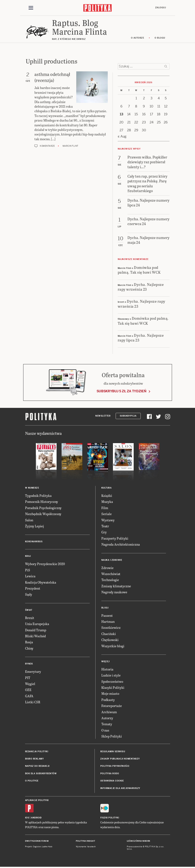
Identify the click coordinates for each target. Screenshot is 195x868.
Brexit (30, 618)
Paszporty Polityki (115, 538)
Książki (107, 496)
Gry (104, 532)
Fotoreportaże (112, 706)
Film (105, 508)
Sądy (29, 594)
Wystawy (108, 520)
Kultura (107, 488)
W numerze (32, 488)
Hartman (108, 621)
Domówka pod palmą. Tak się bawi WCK (139, 270)
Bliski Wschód (35, 636)
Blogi (105, 608)
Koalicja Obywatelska (41, 582)
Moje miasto (110, 693)
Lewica (30, 576)
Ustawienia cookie (112, 781)
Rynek (29, 664)
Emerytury (33, 671)
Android (36, 818)
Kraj (28, 556)
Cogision (37, 847)
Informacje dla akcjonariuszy (120, 788)
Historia (107, 669)
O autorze (138, 38)
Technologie (110, 580)
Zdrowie (107, 568)
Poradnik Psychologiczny (43, 508)
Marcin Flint (70, 146)
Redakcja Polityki (37, 752)
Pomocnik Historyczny (42, 502)
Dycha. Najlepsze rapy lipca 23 (141, 338)
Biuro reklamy (35, 759)
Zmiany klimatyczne (116, 586)
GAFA (29, 696)
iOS (27, 818)
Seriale (107, 514)
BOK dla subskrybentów (41, 774)
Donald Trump (36, 630)
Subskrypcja (128, 416)
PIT (28, 678)
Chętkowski (110, 640)
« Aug (122, 136)
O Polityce (32, 781)
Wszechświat (111, 574)
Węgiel (30, 684)
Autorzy (107, 718)
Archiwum (109, 712)
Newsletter (103, 416)
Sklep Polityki (112, 736)
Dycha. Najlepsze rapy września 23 (141, 287)
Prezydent (33, 588)
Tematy (107, 724)
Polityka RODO (110, 774)
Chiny (29, 648)
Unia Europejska (37, 624)
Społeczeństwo (112, 681)
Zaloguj (161, 8)
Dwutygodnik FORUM (37, 841)
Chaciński (109, 634)
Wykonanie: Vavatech (86, 847)
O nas (105, 730)
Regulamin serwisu (113, 752)
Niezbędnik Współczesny (43, 514)
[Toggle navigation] (31, 8)
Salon (29, 520)
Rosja (29, 642)
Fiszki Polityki (110, 818)
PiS (28, 570)
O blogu (160, 38)
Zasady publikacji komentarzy (120, 759)
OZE (28, 690)
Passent (107, 615)
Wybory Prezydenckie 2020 (45, 564)
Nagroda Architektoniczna (121, 544)
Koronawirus (34, 542)
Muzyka (107, 502)
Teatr (105, 526)
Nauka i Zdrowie (112, 560)
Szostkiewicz (111, 627)
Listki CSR (33, 702)
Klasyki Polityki (113, 687)
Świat (29, 610)
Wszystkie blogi (113, 646)
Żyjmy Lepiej (35, 526)
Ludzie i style (111, 675)
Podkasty (108, 700)
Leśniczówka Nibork (139, 841)
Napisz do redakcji (37, 766)
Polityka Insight (85, 841)
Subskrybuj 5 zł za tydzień (121, 391)
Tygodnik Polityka (38, 496)
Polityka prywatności (115, 766)
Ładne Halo (47, 847)
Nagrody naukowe (114, 592)
